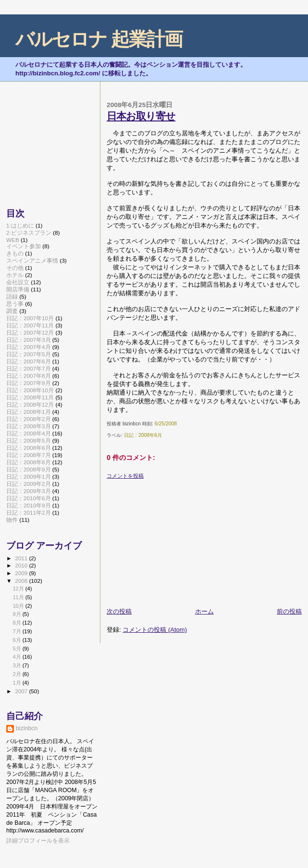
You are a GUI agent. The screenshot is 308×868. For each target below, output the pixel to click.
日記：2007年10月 (30, 318)
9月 (17, 614)
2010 (22, 565)
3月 (17, 665)
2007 (22, 691)
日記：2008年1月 (29, 412)
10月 (19, 606)
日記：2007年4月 (29, 347)
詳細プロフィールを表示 (38, 841)
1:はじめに (20, 225)
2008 (22, 581)
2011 (22, 558)
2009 (22, 573)
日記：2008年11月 (30, 397)
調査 (12, 311)
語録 (12, 296)
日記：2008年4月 (29, 433)
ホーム (204, 611)
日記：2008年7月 (29, 455)
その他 (15, 268)
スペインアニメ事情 (32, 260)
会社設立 (18, 282)
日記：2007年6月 (29, 361)
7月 (17, 631)
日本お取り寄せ (141, 116)
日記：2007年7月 (29, 368)
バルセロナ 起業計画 (99, 39)
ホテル (15, 275)
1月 (17, 683)
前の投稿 (289, 611)
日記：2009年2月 (29, 484)
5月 (17, 649)
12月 (19, 589)
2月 (17, 674)
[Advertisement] (179, 540)
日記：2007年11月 (30, 325)
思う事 (15, 304)
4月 (17, 657)
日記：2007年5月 (29, 354)
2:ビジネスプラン (29, 233)
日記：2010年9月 (29, 505)
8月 (17, 623)
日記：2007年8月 (29, 376)
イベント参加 (24, 246)
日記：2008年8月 (29, 462)
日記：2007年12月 (30, 332)
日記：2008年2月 (29, 419)
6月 (17, 640)
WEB (13, 240)
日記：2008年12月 (30, 404)
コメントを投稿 (125, 476)
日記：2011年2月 (29, 512)
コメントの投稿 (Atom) (155, 630)
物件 (12, 520)
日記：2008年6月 (143, 435)
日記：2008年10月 (30, 390)
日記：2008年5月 (29, 440)
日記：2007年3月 (29, 340)
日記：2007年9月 (29, 383)
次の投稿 (119, 611)
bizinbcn (27, 728)
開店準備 (18, 289)
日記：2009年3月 (29, 491)
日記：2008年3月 (29, 426)
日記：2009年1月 (29, 476)
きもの (15, 253)
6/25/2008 (166, 424)
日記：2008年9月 (29, 469)
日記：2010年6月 (29, 498)
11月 (19, 597)
